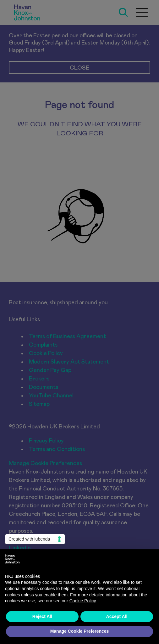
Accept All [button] (117, 616)
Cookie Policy (83, 601)
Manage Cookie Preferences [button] (80, 631)
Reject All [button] (42, 616)
